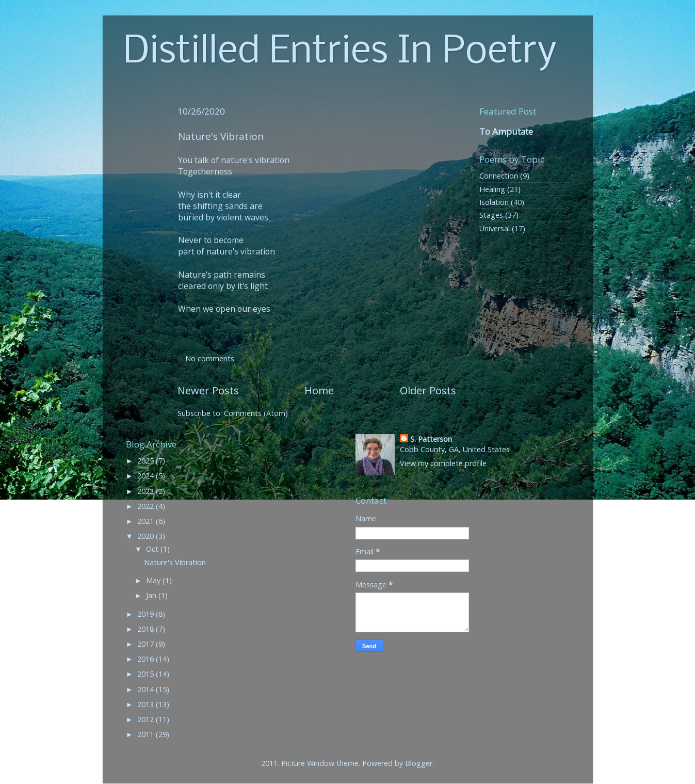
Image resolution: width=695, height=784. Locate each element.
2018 (147, 629)
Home (319, 390)
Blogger (419, 763)
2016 (147, 659)
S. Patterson (431, 439)
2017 (147, 644)
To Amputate (506, 131)
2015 (147, 674)
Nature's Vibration (221, 136)
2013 (147, 704)
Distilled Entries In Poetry (340, 52)
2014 (147, 689)
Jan (152, 595)
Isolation (494, 202)
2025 (147, 461)
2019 (147, 614)
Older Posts (428, 390)
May (154, 580)
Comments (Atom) (256, 413)
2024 (147, 476)
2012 (147, 719)
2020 (147, 536)
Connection (499, 176)
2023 (147, 491)
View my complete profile (443, 463)
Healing (492, 189)
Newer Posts (208, 390)
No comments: (212, 358)
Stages (491, 215)
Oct (153, 549)
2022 (147, 506)
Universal (495, 228)
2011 (147, 734)
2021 (147, 521)
